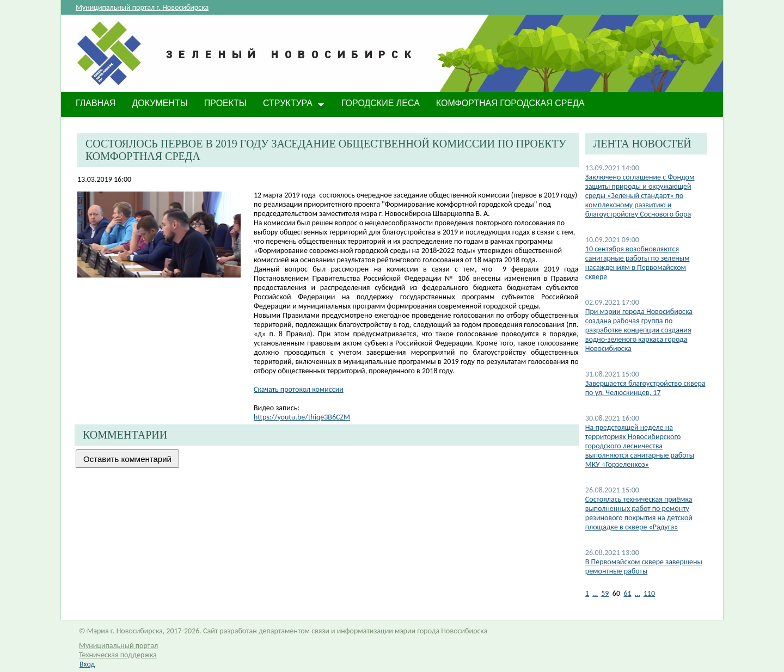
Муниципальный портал (118, 646)
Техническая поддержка (118, 655)
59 (605, 593)
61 (627, 593)
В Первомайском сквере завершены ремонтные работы (644, 566)
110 (649, 593)
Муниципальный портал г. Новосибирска (142, 7)
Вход (87, 664)
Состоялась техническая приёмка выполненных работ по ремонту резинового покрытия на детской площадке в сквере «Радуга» (639, 513)
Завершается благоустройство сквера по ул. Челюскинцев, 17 (645, 388)
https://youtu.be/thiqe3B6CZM (302, 417)
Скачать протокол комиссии (299, 389)
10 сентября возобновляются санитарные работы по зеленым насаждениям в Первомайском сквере (638, 263)
